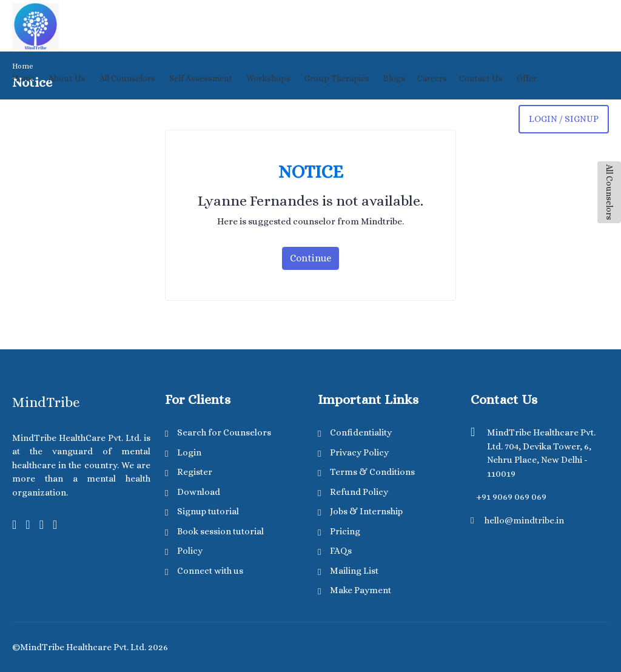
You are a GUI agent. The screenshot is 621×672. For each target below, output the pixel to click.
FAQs (341, 551)
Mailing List (354, 571)
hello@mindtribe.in (524, 520)
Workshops (268, 78)
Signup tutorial (208, 511)
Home (23, 78)
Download (199, 492)
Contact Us (481, 78)
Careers (432, 78)
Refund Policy (359, 492)
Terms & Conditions (372, 472)
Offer (527, 78)
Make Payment (361, 590)
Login (189, 452)
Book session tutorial (220, 531)
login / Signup (564, 119)
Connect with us (210, 571)
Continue (310, 258)
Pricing (345, 531)
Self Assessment (201, 78)
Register (195, 472)
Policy (190, 551)
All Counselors (609, 192)
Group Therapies (337, 78)
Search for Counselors (224, 432)
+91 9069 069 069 (511, 497)
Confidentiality (361, 432)
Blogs (394, 78)
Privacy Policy (359, 452)
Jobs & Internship (366, 511)
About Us (67, 78)
